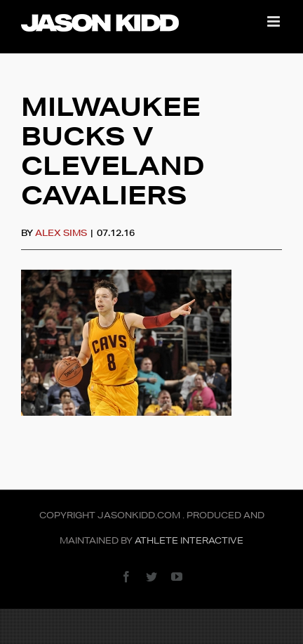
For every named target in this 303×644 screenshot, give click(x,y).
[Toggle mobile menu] (275, 21)
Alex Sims (61, 233)
